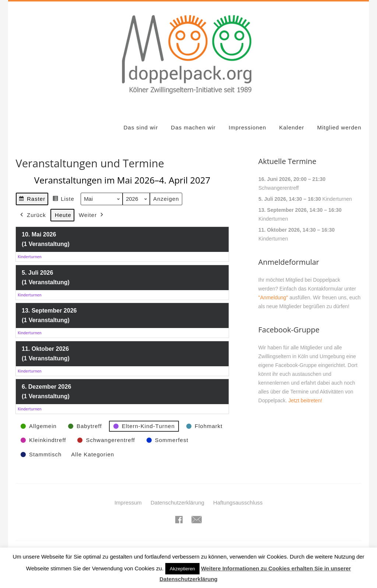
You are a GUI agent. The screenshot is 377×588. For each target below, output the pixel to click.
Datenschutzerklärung (177, 503)
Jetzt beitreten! (305, 400)
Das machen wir (193, 127)
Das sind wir (141, 127)
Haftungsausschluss (238, 503)
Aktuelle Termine (288, 161)
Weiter (92, 215)
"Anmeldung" (273, 297)
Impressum (128, 503)
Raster (32, 200)
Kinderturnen (337, 199)
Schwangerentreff (279, 188)
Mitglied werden (339, 127)
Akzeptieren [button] (182, 569)
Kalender (292, 127)
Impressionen (247, 127)
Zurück (32, 215)
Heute (63, 215)
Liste (64, 200)
